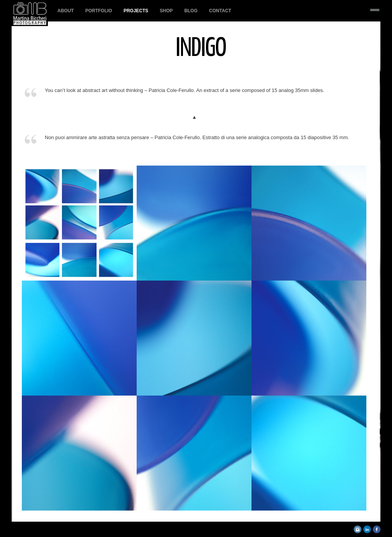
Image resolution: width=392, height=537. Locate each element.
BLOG (191, 11)
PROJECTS (136, 11)
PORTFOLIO (99, 11)
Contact (220, 11)
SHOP (166, 11)
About (66, 11)
